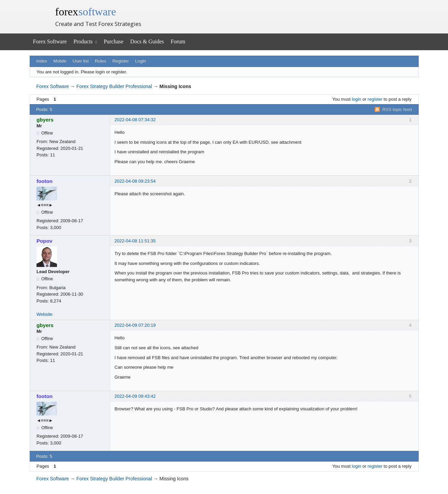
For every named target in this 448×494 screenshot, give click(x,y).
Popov (44, 241)
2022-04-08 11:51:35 (135, 241)
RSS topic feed (397, 109)
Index (42, 61)
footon (45, 181)
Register (120, 61)
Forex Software (50, 41)
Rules (100, 61)
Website (45, 314)
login (356, 99)
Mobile (60, 61)
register (375, 99)
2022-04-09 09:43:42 (135, 396)
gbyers (45, 120)
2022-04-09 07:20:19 (135, 325)
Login (141, 61)
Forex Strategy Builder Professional (114, 86)
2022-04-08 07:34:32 (135, 120)
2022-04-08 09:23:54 (135, 181)
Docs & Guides (147, 41)
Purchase (114, 41)
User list (81, 61)
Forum (178, 41)
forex (86, 12)
